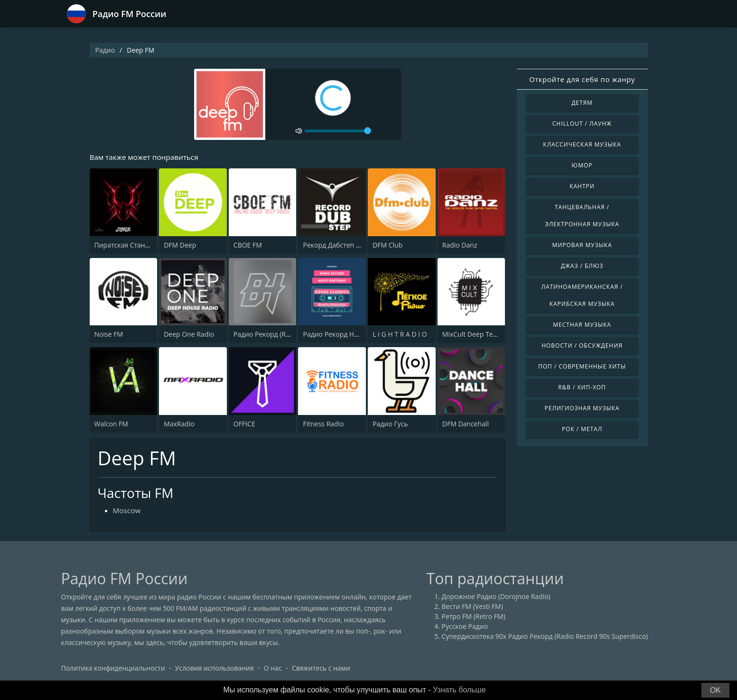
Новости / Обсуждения (582, 345)
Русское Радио (465, 627)
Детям (582, 103)
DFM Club (387, 245)
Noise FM (109, 335)
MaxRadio (179, 424)
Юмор (582, 165)
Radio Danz (460, 245)
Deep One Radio (189, 335)
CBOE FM (248, 245)
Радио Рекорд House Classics (349, 335)
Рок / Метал (582, 429)
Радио (105, 50)
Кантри (582, 186)
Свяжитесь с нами (321, 669)
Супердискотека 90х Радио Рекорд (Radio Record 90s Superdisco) (545, 637)
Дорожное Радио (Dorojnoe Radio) (496, 597)
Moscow (127, 511)
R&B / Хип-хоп (582, 387)
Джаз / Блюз (582, 266)
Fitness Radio (323, 424)
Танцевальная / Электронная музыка (582, 216)
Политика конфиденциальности (113, 669)
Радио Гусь (390, 424)
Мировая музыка (582, 245)
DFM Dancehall (466, 424)
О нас (273, 669)
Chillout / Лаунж (582, 124)
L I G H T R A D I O (400, 335)
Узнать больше (459, 690)
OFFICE (244, 424)
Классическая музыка (582, 144)
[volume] (338, 131)
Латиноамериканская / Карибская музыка (582, 295)
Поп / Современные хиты (582, 366)
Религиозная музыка (582, 408)
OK (715, 690)
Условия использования (215, 669)
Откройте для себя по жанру (582, 79)
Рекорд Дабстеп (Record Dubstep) (356, 245)
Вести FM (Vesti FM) (472, 607)
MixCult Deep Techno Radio (485, 335)
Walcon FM (111, 424)
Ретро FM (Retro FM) (474, 617)
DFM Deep (180, 245)
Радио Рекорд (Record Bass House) (288, 335)
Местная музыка (582, 325)
